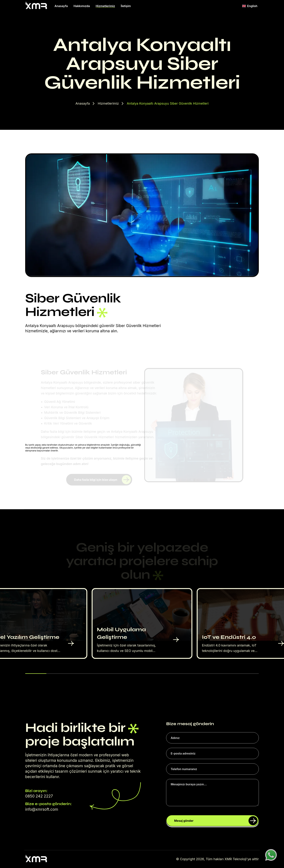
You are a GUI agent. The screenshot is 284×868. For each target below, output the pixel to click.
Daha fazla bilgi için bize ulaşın (102, 480)
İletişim (126, 6)
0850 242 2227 (39, 796)
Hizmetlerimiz (105, 6)
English (250, 6)
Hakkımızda (82, 6)
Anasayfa (61, 6)
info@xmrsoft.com (42, 809)
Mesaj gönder (216, 821)
